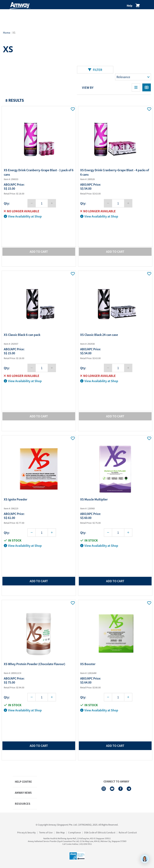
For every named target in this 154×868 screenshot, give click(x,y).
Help (130, 6)
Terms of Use (46, 832)
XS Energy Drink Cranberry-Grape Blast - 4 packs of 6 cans (115, 172)
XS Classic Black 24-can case (99, 335)
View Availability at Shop (23, 216)
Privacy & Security (27, 832)
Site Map (60, 832)
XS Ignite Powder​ (16, 499)
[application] (145, 859)
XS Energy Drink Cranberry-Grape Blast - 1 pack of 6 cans (39, 172)
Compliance (74, 832)
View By (88, 88)
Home (7, 33)
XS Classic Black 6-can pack (22, 335)
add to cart (39, 581)
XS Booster (88, 664)
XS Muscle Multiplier (94, 499)
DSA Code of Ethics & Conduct (100, 832)
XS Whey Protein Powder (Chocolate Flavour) (34, 664)
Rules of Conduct (128, 832)
